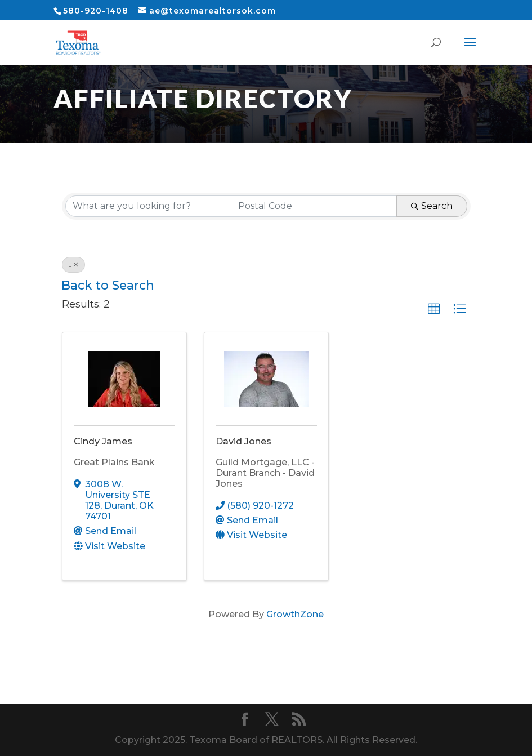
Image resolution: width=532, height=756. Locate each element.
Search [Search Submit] (432, 206)
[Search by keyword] (148, 206)
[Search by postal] (314, 206)
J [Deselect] (73, 264)
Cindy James (103, 441)
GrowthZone (295, 614)
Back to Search (108, 285)
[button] (434, 309)
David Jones (243, 441)
